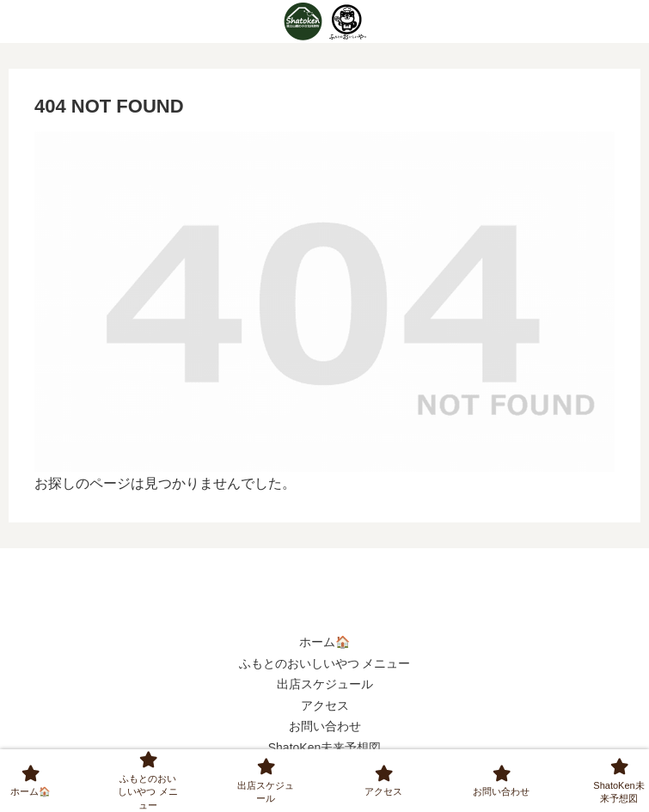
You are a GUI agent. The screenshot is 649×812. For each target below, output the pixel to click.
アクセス (325, 705)
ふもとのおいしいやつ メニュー (325, 663)
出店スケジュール (325, 684)
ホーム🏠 (324, 642)
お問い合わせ (325, 726)
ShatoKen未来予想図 (325, 748)
